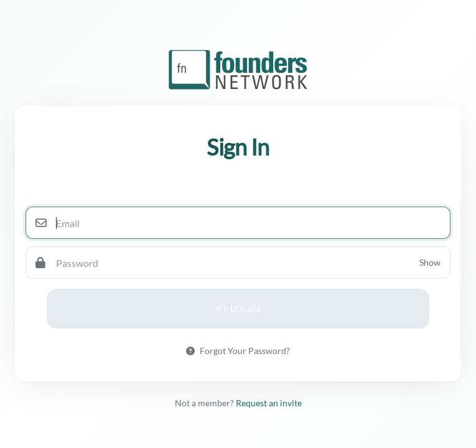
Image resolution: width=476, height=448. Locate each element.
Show (430, 262)
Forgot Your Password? (238, 351)
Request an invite (269, 403)
